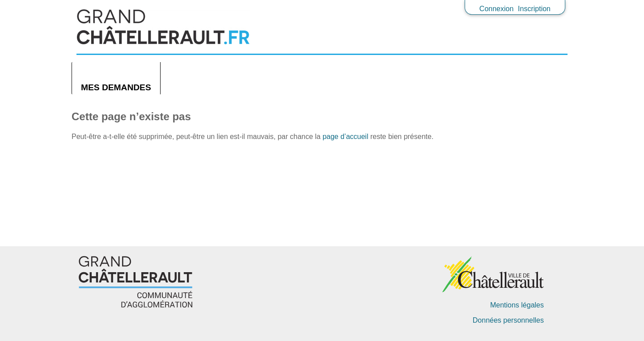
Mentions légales (517, 305)
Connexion (497, 9)
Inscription (534, 9)
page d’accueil (345, 137)
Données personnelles (508, 320)
